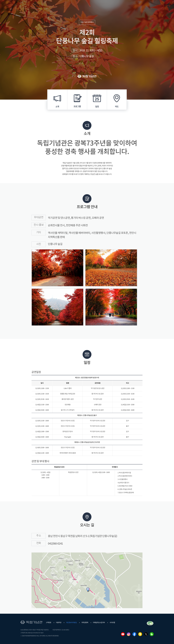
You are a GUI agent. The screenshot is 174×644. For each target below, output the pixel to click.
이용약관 (59, 623)
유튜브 (123, 634)
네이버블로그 (152, 634)
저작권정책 (85, 623)
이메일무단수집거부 (99, 623)
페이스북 (134, 634)
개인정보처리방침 (71, 623)
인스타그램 (129, 634)
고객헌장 (48, 623)
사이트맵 (112, 623)
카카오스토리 (140, 634)
